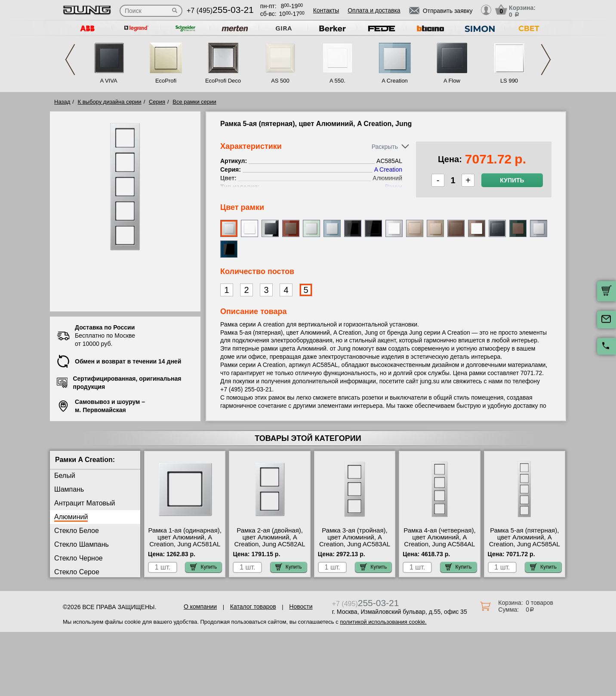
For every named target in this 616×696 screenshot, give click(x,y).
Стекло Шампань (82, 544)
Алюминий (71, 517)
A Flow (452, 81)
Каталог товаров (253, 607)
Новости (301, 607)
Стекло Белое (77, 531)
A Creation (395, 81)
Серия (157, 102)
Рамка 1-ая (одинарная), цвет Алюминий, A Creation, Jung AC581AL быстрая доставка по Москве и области (185, 544)
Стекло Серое (77, 572)
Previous (70, 60)
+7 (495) (220, 11)
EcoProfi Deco (223, 81)
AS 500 (280, 81)
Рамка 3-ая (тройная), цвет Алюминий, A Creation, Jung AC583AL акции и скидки (355, 541)
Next (546, 60)
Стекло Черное (79, 558)
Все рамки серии (194, 102)
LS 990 (509, 81)
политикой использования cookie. (383, 622)
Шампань (69, 489)
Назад (62, 102)
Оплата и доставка (374, 10)
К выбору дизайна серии (110, 102)
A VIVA (108, 81)
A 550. (337, 81)
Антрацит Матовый (85, 503)
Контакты (326, 10)
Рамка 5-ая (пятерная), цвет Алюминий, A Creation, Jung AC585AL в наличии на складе (525, 541)
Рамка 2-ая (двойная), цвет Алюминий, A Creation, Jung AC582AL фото (270, 541)
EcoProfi (166, 81)
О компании (200, 607)
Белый (65, 476)
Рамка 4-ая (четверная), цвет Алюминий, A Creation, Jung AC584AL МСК (439, 541)
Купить (512, 180)
